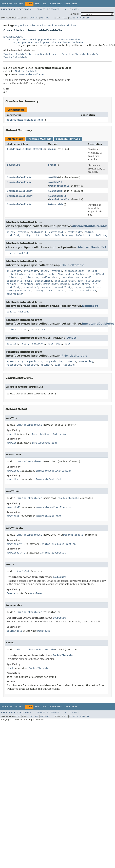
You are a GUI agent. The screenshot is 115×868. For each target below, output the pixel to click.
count (29, 281)
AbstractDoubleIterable (90, 226)
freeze (52, 165)
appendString (15, 361)
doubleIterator (65, 281)
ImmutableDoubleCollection (21, 54)
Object (72, 338)
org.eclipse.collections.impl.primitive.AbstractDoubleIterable (44, 40)
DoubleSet (94, 54)
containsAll (38, 232)
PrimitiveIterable (74, 54)
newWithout (55, 191)
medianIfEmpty (81, 284)
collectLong (31, 277)
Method (45, 18)
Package (18, 4)
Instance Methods (39, 139)
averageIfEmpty (75, 271)
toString (101, 235)
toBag (27, 235)
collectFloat (96, 274)
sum (99, 287)
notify (25, 344)
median (89, 232)
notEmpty (46, 365)
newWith (53, 177)
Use (37, 4)
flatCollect (94, 281)
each (80, 281)
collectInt (14, 277)
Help (75, 4)
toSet (48, 235)
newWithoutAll (57, 196)
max (38, 284)
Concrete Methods (68, 139)
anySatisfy (31, 271)
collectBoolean (16, 274)
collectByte (37, 274)
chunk (51, 149)
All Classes (72, 9)
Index (67, 4)
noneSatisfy (31, 287)
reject (79, 287)
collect (92, 271)
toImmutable (56, 204)
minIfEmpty (14, 235)
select (90, 287)
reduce (46, 287)
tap (44, 330)
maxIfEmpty (74, 232)
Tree (44, 4)
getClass (12, 344)
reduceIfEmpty (63, 287)
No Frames (53, 9)
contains (68, 277)
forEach (12, 284)
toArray (38, 291)
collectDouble (75, 274)
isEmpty (71, 361)
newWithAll (55, 182)
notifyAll (39, 344)
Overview (6, 4)
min (95, 284)
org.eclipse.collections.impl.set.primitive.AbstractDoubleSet (49, 42)
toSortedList (84, 235)
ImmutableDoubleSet (16, 57)
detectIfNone (43, 281)
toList (38, 235)
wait (50, 344)
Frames (41, 9)
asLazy (11, 232)
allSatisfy (14, 271)
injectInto (26, 284)
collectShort (51, 277)
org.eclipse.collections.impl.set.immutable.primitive (46, 25)
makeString (86, 361)
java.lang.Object (13, 37)
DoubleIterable (50, 54)
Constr (34, 18)
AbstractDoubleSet (27, 71)
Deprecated (55, 4)
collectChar (55, 274)
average (23, 232)
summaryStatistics (19, 291)
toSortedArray (64, 235)
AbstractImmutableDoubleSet (25, 120)
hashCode (23, 253)
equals (11, 253)
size (58, 365)
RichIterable (16, 149)
